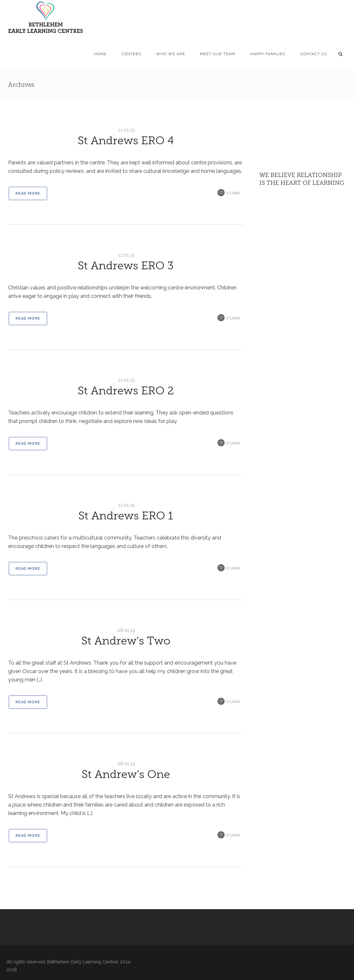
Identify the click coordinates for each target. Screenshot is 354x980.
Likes (229, 193)
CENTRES (131, 54)
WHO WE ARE (170, 54)
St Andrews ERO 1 (126, 516)
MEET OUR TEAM (218, 54)
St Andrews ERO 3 (126, 266)
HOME (100, 54)
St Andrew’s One (126, 774)
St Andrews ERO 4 (126, 141)
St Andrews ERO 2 (126, 391)
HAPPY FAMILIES (268, 54)
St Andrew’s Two (126, 641)
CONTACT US (314, 54)
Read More (28, 193)
